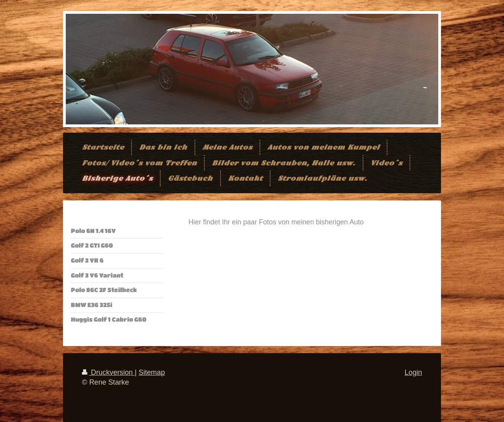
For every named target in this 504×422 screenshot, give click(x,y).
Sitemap (152, 372)
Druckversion (108, 372)
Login (413, 372)
